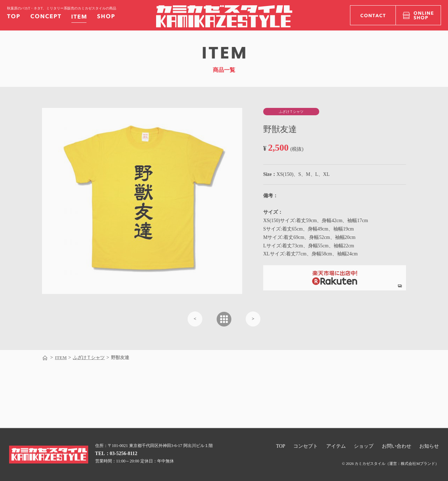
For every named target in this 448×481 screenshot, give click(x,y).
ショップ (364, 446)
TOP (281, 446)
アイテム (336, 446)
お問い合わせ (397, 446)
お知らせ (429, 446)
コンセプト (306, 446)
